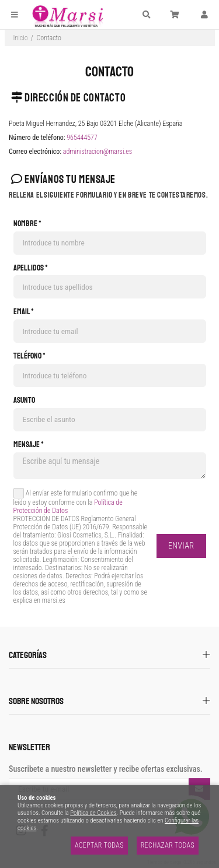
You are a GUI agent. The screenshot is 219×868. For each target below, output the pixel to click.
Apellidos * (31, 268)
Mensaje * (29, 445)
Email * (24, 312)
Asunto (24, 400)
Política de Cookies (93, 813)
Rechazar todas (168, 845)
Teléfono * (29, 356)
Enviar (181, 546)
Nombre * (27, 224)
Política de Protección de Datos (68, 507)
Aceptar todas (99, 845)
